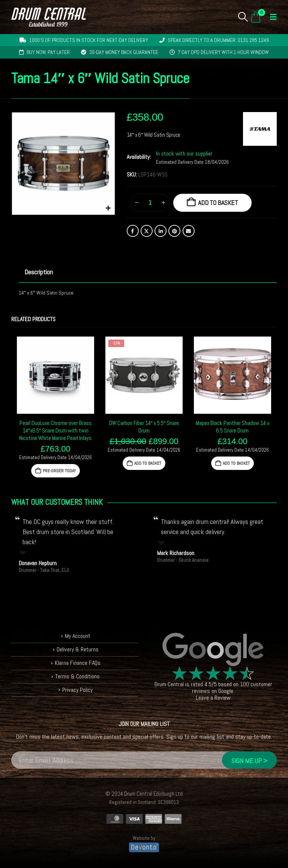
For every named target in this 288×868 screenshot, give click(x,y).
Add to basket (218, 203)
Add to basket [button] (148, 463)
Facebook (133, 231)
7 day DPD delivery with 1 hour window (223, 52)
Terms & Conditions (77, 676)
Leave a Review (213, 698)
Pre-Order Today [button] (59, 471)
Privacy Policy (77, 690)
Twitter (147, 231)
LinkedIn (160, 231)
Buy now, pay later (48, 52)
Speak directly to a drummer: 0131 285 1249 (218, 40)
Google (226, 691)
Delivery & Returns (78, 649)
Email (189, 231)
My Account (77, 636)
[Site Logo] (49, 17)
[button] (243, 17)
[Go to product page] (55, 375)
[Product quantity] (150, 203)
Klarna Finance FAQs (77, 663)
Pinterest (174, 231)
